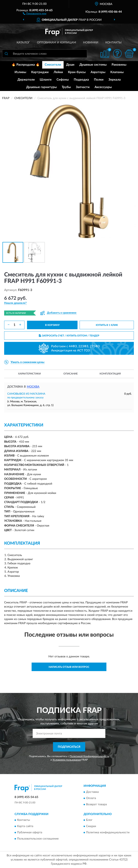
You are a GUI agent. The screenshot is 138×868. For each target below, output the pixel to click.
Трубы (66, 87)
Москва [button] (33, 387)
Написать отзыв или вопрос (69, 667)
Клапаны (117, 72)
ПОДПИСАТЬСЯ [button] (69, 747)
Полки (99, 80)
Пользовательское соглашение (38, 839)
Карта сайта (25, 826)
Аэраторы (98, 72)
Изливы (20, 72)
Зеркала (115, 80)
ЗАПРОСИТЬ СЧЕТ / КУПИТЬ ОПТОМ (69, 336)
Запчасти (83, 87)
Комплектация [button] (110, 374)
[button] (35, 13)
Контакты (113, 43)
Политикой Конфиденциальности (89, 756)
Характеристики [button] (29, 374)
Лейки (58, 72)
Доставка (92, 792)
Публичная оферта (30, 833)
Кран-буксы (77, 72)
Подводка (81, 80)
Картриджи (40, 72)
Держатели (26, 80)
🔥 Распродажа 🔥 (26, 65)
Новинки (91, 43)
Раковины (119, 65)
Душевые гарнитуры (41, 87)
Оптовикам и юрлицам (57, 43)
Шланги (46, 80)
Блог (89, 820)
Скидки (91, 826)
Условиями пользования (67, 760)
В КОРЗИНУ (52, 325)
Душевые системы (93, 65)
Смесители (53, 65)
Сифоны (63, 80)
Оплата (91, 798)
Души (70, 65)
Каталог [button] (23, 43)
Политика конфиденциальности (108, 833)
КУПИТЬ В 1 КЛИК (107, 325)
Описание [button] (71, 374)
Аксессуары (103, 87)
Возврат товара (96, 804)
